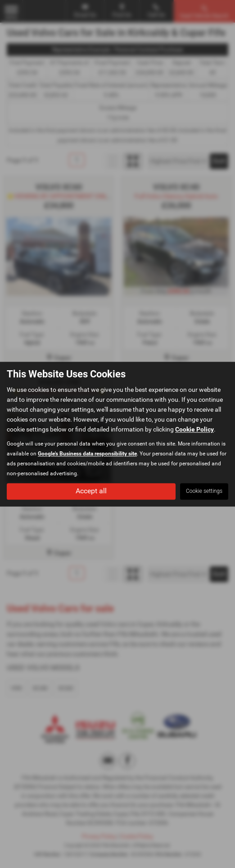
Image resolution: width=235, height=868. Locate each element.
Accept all (91, 491)
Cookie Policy (194, 429)
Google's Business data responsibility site (87, 454)
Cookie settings (204, 491)
